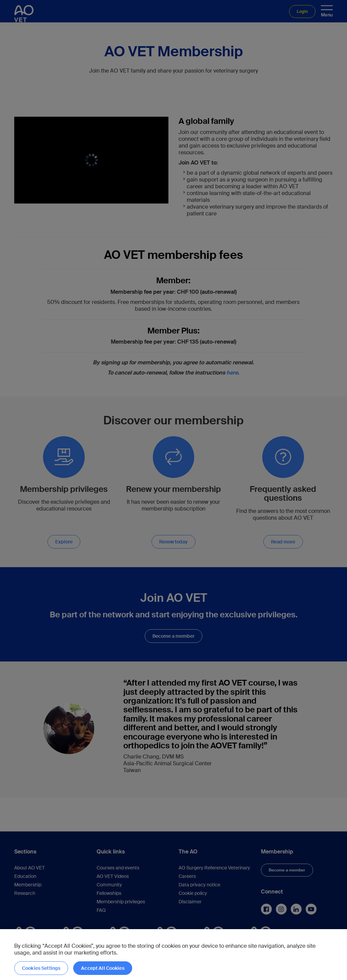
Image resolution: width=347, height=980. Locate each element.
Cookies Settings (41, 968)
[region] (173, 955)
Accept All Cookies (103, 968)
